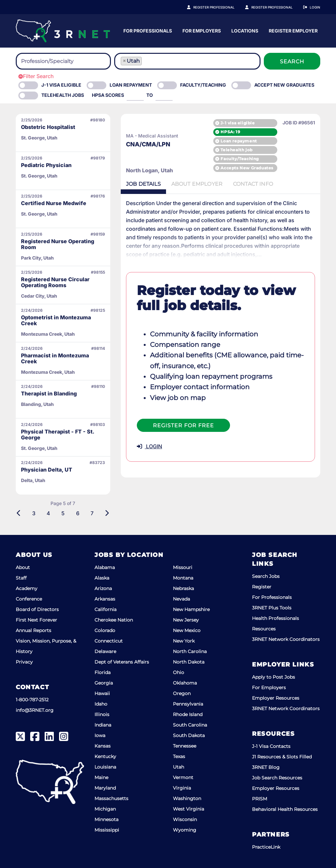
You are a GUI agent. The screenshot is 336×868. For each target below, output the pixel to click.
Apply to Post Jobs (273, 677)
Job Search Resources (277, 778)
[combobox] (63, 61)
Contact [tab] (253, 184)
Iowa (100, 735)
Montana (183, 578)
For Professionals (210, 31)
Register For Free (183, 425)
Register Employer (276, 7)
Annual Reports (33, 630)
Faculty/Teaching (203, 85)
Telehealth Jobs (63, 95)
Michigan (105, 809)
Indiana (103, 725)
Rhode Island (188, 714)
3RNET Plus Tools (272, 608)
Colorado (105, 630)
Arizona (103, 588)
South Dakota (189, 735)
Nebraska (183, 588)
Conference (29, 599)
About (23, 567)
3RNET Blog (266, 767)
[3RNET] (63, 31)
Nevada (181, 599)
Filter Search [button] (36, 76)
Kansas (103, 746)
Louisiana (105, 767)
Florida (103, 672)
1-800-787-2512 (32, 700)
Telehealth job (236, 150)
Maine (101, 777)
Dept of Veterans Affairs (122, 662)
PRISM (260, 799)
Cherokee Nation (114, 620)
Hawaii (102, 693)
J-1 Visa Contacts (271, 746)
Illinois (102, 714)
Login (315, 7)
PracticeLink (266, 847)
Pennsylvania (188, 704)
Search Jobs (266, 576)
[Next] (107, 513)
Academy (27, 588)
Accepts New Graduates (247, 168)
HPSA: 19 (230, 132)
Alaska (102, 578)
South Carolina (190, 725)
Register (262, 587)
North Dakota (189, 662)
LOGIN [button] (149, 446)
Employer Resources (276, 698)
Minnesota (106, 819)
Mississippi (107, 830)
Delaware (105, 651)
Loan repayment (239, 141)
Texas (179, 756)
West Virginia (189, 809)
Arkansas (105, 599)
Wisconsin (185, 819)
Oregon (182, 693)
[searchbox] (57, 61)
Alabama (105, 567)
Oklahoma (185, 683)
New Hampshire (191, 609)
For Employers (264, 31)
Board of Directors (37, 609)
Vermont (183, 777)
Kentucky (105, 756)
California (105, 609)
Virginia (182, 788)
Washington (187, 798)
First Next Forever (36, 620)
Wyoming (185, 830)
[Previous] (19, 513)
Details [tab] (143, 184)
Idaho (101, 704)
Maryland (105, 788)
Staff (21, 578)
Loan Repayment (131, 85)
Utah (178, 767)
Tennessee (185, 746)
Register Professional (221, 7)
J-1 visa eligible (238, 123)
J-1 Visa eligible (61, 85)
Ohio (178, 672)
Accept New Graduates (284, 85)
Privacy (24, 662)
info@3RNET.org (35, 710)
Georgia (104, 683)
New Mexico (187, 630)
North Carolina (190, 651)
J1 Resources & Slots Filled (282, 757)
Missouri (183, 567)
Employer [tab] (197, 184)
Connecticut (109, 641)
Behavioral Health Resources (285, 809)
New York (184, 641)
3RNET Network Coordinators (286, 639)
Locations (307, 31)
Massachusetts (111, 798)
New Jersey (186, 620)
